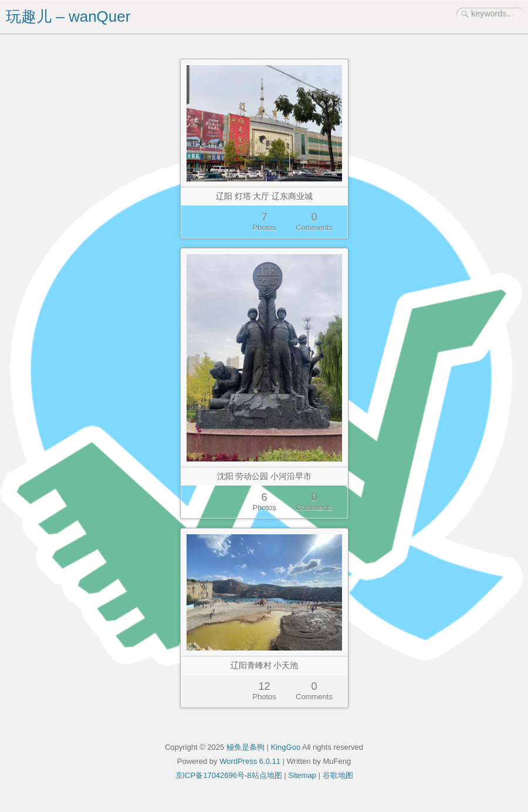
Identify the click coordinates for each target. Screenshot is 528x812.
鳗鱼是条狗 (246, 747)
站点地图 (267, 775)
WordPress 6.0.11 (250, 761)
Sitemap (302, 775)
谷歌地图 (338, 775)
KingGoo (286, 747)
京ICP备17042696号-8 (214, 775)
